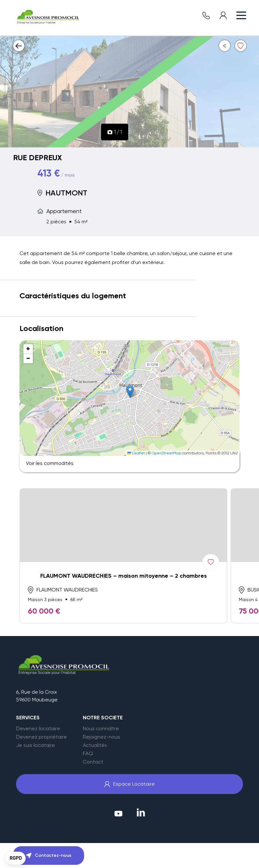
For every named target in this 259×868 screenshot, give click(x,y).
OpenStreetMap (166, 453)
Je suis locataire (35, 745)
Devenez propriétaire (41, 737)
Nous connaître (101, 729)
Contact (93, 762)
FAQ (88, 754)
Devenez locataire (38, 729)
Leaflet (136, 453)
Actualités (95, 745)
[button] (130, 392)
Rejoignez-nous (102, 737)
